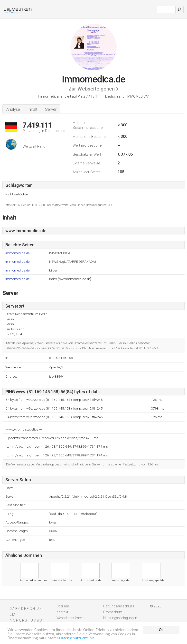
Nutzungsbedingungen (120, 618)
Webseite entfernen (70, 618)
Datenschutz (112, 612)
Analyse (13, 109)
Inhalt (33, 109)
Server (51, 109)
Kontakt (62, 612)
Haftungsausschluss (119, 606)
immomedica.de (17, 253)
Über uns (63, 606)
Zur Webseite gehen (92, 89)
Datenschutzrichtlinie (77, 639)
